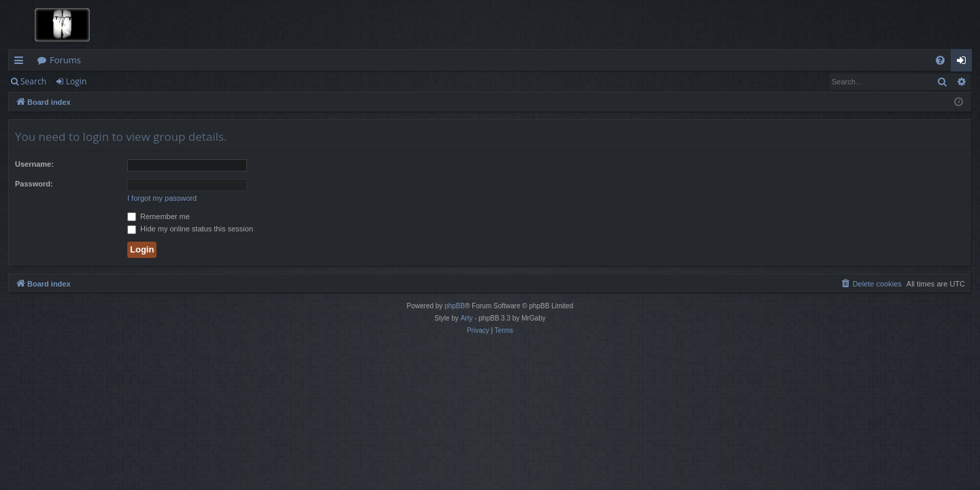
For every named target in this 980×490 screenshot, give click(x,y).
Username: (34, 164)
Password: (34, 184)
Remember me (159, 216)
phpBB (455, 306)
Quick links (21, 63)
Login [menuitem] (964, 63)
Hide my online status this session (190, 229)
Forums (65, 60)
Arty (467, 318)
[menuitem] (940, 60)
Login (76, 81)
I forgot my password (162, 198)
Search (33, 81)
